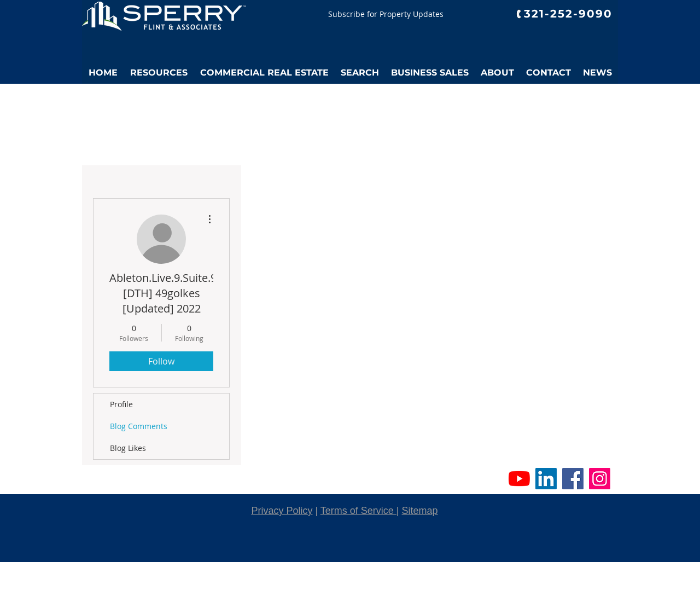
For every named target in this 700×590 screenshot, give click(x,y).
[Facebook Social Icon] (573, 479)
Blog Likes (128, 448)
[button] (159, 73)
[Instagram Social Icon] (600, 479)
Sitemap (420, 511)
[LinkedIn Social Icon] (546, 479)
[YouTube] (519, 479)
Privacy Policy (282, 511)
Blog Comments (139, 426)
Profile (121, 404)
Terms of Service (358, 511)
